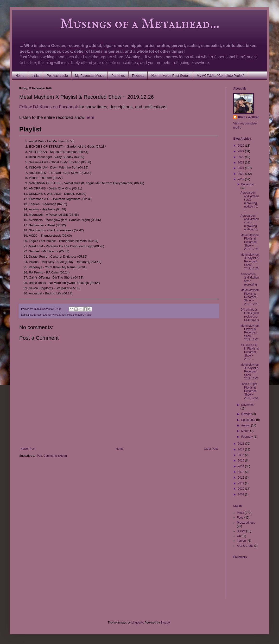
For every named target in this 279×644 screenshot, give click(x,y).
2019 (241, 179)
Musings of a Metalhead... (119, 24)
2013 (241, 472)
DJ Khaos (36, 315)
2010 (241, 489)
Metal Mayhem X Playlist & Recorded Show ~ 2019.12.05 (250, 372)
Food (240, 518)
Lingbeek (137, 623)
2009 (241, 494)
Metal (62, 315)
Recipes (138, 76)
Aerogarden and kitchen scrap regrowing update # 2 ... (250, 201)
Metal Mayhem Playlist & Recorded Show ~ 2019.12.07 (250, 333)
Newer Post (28, 449)
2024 (241, 151)
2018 (241, 444)
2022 (241, 163)
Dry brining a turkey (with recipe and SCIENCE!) (250, 315)
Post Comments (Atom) (52, 456)
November (248, 405)
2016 (241, 455)
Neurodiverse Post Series (170, 76)
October (247, 414)
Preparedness (246, 523)
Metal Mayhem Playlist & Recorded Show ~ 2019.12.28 (250, 242)
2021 (241, 168)
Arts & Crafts (245, 546)
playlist (79, 315)
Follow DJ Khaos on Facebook (49, 107)
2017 (241, 449)
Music (70, 315)
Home (20, 76)
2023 (241, 157)
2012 (241, 478)
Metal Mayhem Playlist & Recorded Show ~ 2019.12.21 (250, 297)
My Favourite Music (90, 76)
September (249, 420)
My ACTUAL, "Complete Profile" (221, 76)
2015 (241, 461)
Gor (239, 536)
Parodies (118, 76)
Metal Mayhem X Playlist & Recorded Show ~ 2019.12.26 (250, 262)
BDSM (241, 531)
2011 (241, 483)
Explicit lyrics (51, 315)
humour (242, 541)
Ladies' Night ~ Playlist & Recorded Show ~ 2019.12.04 (250, 391)
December (248, 184)
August (246, 425)
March (246, 431)
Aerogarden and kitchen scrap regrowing (250, 279)
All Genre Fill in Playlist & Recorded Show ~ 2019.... (250, 352)
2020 (241, 174)
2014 (241, 466)
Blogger (166, 623)
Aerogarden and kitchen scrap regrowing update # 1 (250, 223)
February (247, 437)
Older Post (211, 449)
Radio (88, 315)
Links (35, 76)
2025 (241, 146)
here (90, 117)
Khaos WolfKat (248, 117)
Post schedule (57, 76)
